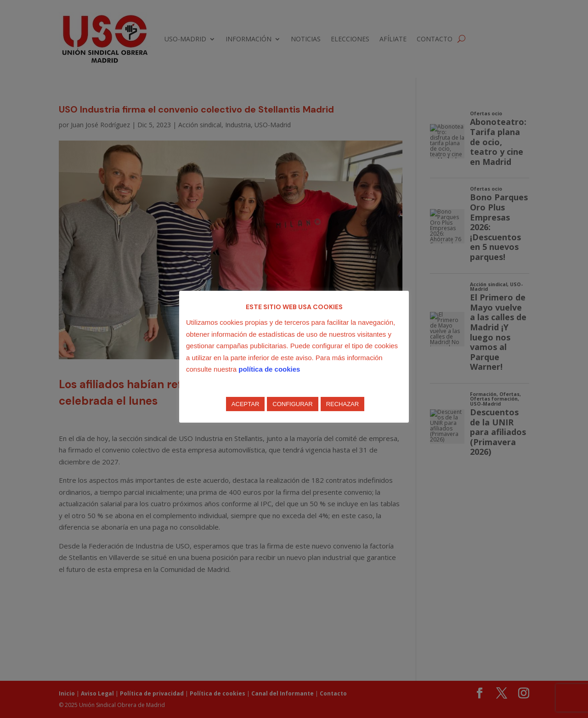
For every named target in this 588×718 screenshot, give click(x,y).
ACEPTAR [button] (245, 404)
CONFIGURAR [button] (292, 404)
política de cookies (269, 369)
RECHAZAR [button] (343, 404)
